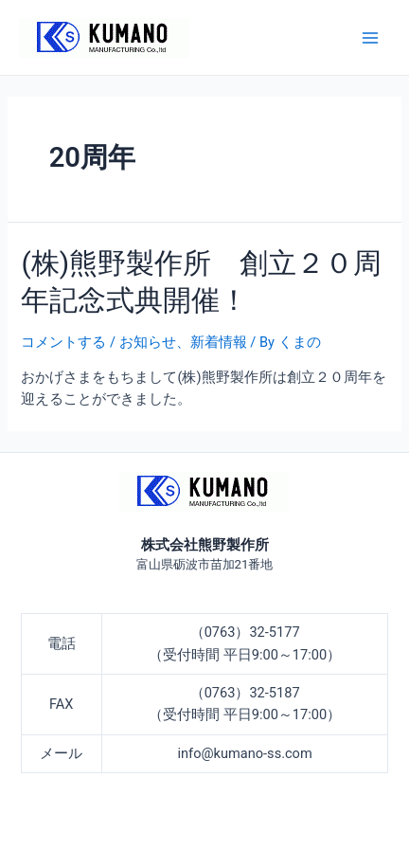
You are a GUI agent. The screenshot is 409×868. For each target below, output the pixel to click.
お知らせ (148, 342)
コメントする (63, 342)
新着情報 (219, 342)
